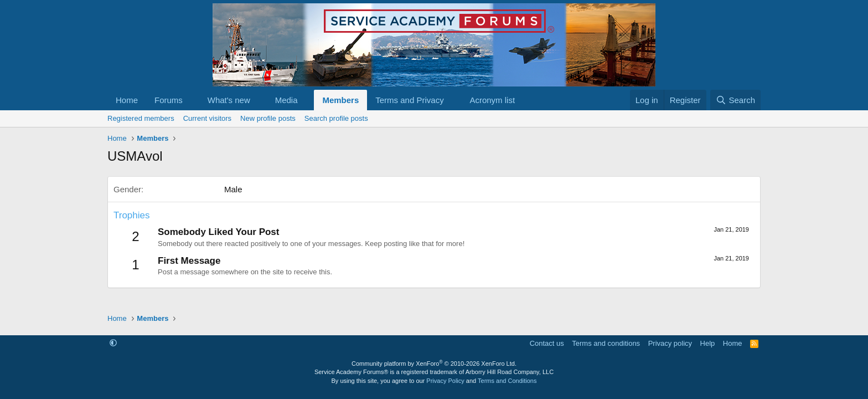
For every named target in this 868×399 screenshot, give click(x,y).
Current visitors (207, 118)
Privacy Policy (445, 381)
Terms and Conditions (507, 381)
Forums (169, 100)
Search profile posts (336, 118)
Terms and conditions (606, 343)
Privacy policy (670, 343)
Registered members (141, 118)
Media (286, 100)
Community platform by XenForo (434, 364)
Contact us (547, 343)
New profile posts (268, 118)
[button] (192, 100)
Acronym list (492, 100)
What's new (229, 100)
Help (708, 343)
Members (340, 100)
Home (127, 100)
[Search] (735, 100)
